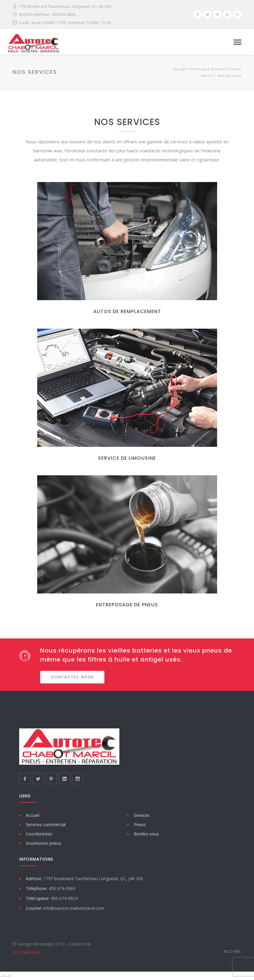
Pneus (140, 825)
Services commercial (46, 825)
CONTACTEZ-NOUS (72, 677)
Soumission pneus (43, 843)
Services (142, 815)
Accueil (33, 815)
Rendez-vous (146, 834)
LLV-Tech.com (27, 952)
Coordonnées (39, 834)
